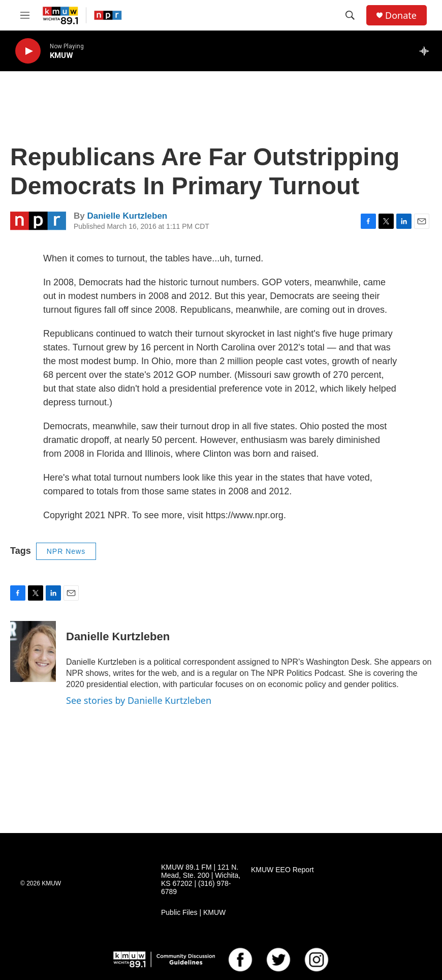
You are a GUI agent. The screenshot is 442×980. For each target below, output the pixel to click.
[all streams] (427, 51)
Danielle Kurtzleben (127, 216)
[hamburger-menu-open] (25, 15)
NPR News (66, 551)
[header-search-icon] (350, 15)
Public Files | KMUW (193, 913)
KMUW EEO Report (282, 870)
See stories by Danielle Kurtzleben (139, 700)
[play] (28, 51)
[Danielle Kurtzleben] (33, 651)
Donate (401, 16)
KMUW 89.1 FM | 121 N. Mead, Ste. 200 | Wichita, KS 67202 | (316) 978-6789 (201, 880)
